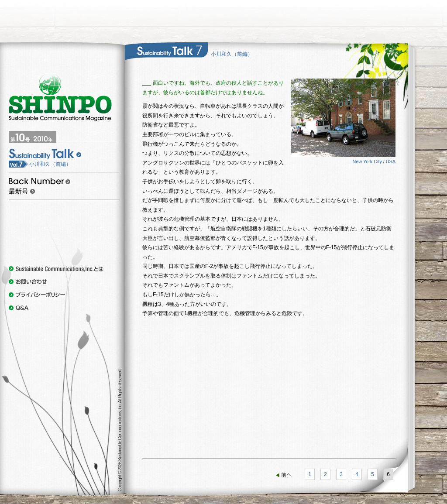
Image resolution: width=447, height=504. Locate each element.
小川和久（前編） (40, 164)
